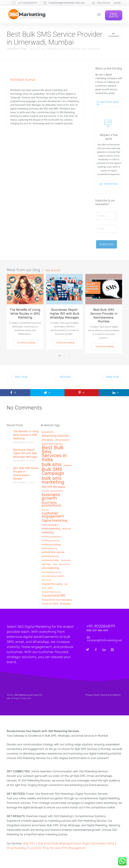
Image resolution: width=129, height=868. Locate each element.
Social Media (94, 49)
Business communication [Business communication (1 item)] (53, 491)
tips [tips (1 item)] (66, 584)
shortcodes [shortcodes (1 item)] (66, 560)
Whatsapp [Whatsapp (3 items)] (65, 604)
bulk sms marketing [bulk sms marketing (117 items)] (53, 480)
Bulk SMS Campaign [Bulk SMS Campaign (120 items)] (53, 471)
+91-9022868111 (27, 3)
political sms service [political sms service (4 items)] (53, 552)
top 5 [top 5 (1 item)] (44, 588)
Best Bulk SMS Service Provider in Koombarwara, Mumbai (104, 315)
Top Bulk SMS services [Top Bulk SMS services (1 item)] (51, 592)
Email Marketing (17, 848)
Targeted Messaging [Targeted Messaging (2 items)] (52, 584)
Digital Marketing (55, 49)
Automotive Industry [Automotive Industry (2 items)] (52, 444)
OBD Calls (76, 49)
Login (117, 3)
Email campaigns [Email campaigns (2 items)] (50, 525)
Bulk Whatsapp (62, 843)
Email (67, 49)
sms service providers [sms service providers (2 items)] (53, 576)
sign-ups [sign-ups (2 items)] (46, 564)
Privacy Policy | (93, 695)
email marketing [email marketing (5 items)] (51, 529)
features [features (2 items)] (67, 529)
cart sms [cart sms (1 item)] (45, 510)
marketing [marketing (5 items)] (48, 533)
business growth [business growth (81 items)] (51, 497)
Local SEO (35, 848)
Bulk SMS (35, 49)
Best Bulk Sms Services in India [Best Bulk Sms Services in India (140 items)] (54, 454)
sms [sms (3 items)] (55, 564)
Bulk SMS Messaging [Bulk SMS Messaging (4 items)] (53, 487)
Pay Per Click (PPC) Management (65, 848)
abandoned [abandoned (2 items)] (48, 432)
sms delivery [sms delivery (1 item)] (65, 564)
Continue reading (26, 343)
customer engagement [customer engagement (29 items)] (53, 515)
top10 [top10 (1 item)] (50, 588)
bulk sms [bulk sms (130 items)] (52, 465)
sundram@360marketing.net (67, 3)
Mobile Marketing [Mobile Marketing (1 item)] (49, 549)
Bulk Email (44, 843)
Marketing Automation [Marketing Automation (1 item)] (51, 537)
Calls (43, 49)
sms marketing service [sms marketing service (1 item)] (51, 572)
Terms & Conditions (111, 695)
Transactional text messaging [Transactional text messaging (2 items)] (57, 600)
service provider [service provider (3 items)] (50, 560)
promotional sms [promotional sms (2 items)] (50, 556)
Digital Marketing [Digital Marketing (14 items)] (54, 521)
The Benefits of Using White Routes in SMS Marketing (25, 314)
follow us (104, 3)
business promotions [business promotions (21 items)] (51, 504)
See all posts (53, 270)
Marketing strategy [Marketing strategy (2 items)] (51, 545)
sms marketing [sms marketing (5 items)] (50, 568)
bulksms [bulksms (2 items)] (68, 465)
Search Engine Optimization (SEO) (93, 843)
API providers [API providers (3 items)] (62, 440)
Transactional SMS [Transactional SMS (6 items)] (53, 596)
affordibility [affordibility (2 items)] (47, 440)
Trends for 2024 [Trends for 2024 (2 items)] (50, 604)
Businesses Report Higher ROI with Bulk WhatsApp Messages (64, 314)
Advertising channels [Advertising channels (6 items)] (55, 436)
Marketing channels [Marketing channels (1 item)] (51, 541)
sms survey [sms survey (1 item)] (46, 580)
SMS (84, 49)
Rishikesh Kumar (23, 80)
